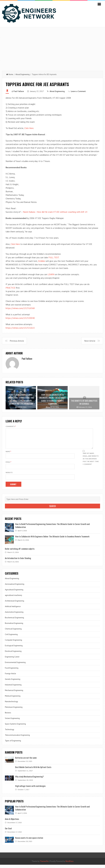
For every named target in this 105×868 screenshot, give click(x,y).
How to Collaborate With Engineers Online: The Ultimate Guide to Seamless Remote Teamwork (52, 540)
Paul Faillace (19, 91)
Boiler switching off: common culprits (20, 552)
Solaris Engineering (12, 722)
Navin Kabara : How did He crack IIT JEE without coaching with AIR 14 (55, 212)
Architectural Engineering (14, 604)
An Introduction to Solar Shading (18, 561)
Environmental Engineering (15, 666)
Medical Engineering (13, 699)
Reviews (8, 716)
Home (10, 74)
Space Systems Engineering (15, 727)
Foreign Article (10, 677)
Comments (11, 426)
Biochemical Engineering (14, 621)
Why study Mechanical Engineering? (29, 780)
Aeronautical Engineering (15, 587)
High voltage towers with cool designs (30, 789)
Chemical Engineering (13, 632)
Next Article (90, 341)
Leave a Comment (78, 91)
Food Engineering (12, 671)
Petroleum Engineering (14, 710)
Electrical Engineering (13, 654)
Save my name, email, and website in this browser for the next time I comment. (91, 462)
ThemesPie (44, 865)
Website (9, 476)
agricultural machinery (13, 599)
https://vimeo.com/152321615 (20, 328)
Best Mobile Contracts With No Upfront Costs (33, 770)
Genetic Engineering (13, 682)
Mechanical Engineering (14, 694)
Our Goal (8, 832)
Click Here (29, 128)
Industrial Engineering (13, 688)
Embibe (42, 261)
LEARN (51, 274)
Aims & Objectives (12, 822)
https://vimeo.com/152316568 (20, 308)
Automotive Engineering (14, 615)
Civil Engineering (11, 638)
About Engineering (22, 74)
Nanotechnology (11, 705)
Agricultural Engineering (14, 593)
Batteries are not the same (26, 761)
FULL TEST (54, 257)
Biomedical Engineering (14, 626)
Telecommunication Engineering (17, 738)
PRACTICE (10, 288)
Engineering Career (12, 660)
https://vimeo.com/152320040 (20, 318)
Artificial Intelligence (13, 610)
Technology (10, 733)
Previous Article (17, 341)
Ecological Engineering (14, 649)
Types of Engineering (13, 744)
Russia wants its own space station (29, 841)
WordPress (70, 865)
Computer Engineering (13, 643)
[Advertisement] (52, 48)
